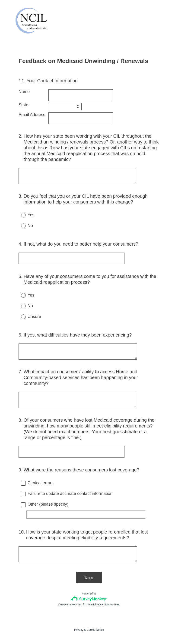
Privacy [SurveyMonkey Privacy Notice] (79, 630)
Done (89, 578)
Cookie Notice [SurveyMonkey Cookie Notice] (95, 630)
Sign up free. (112, 604)
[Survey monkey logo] (89, 599)
